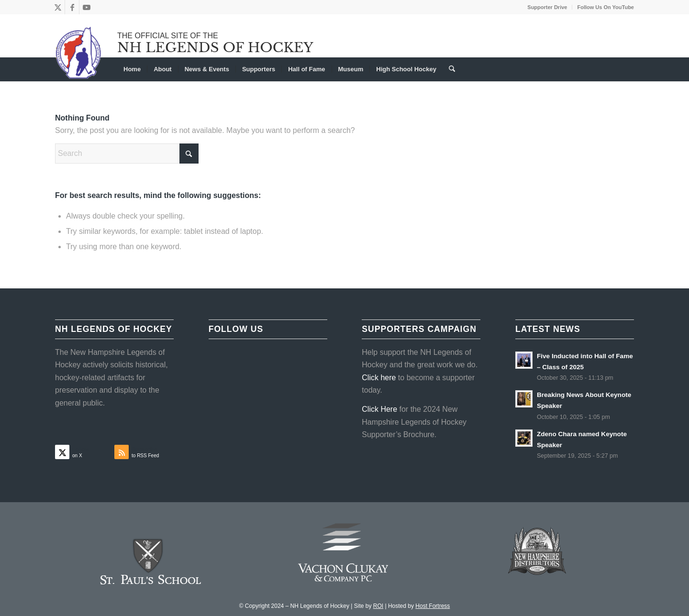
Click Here (379, 409)
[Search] (449, 69)
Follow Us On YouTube (606, 7)
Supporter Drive (547, 7)
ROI (378, 606)
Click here (379, 378)
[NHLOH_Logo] (79, 53)
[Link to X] (58, 7)
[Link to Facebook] (72, 7)
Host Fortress (433, 606)
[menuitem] (547, 7)
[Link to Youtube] (87, 7)
